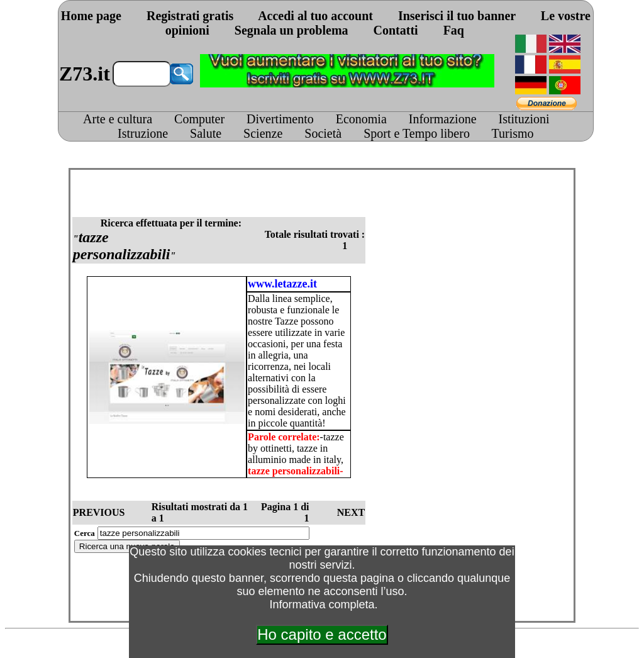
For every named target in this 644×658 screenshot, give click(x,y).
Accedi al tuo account (315, 16)
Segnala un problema (291, 30)
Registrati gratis (190, 16)
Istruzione (143, 133)
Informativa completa (322, 605)
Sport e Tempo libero (417, 133)
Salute (206, 133)
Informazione (443, 119)
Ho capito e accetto (322, 634)
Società (323, 133)
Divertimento (280, 119)
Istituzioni (524, 119)
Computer (199, 119)
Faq (454, 30)
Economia (361, 119)
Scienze (263, 133)
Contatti (396, 30)
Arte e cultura (118, 119)
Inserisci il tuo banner (457, 16)
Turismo (513, 133)
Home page (91, 16)
